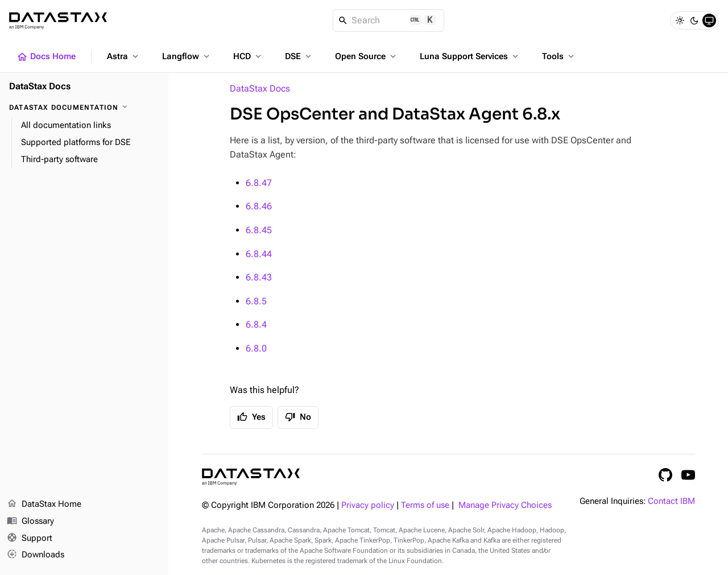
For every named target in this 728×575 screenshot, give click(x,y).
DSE (299, 56)
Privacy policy (368, 505)
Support (30, 539)
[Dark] (694, 20)
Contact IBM (671, 501)
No (298, 417)
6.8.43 (259, 277)
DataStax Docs (260, 88)
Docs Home (46, 57)
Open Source (367, 56)
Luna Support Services (470, 56)
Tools (559, 56)
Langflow (187, 56)
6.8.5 (256, 301)
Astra (124, 56)
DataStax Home (44, 504)
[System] (709, 20)
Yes (251, 417)
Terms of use (425, 505)
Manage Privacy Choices (505, 505)
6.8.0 (256, 348)
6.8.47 (259, 183)
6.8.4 (256, 324)
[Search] (389, 20)
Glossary (30, 522)
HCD (248, 56)
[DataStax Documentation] (84, 107)
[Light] (680, 20)
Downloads (36, 555)
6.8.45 (259, 230)
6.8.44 (259, 254)
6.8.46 (259, 206)
